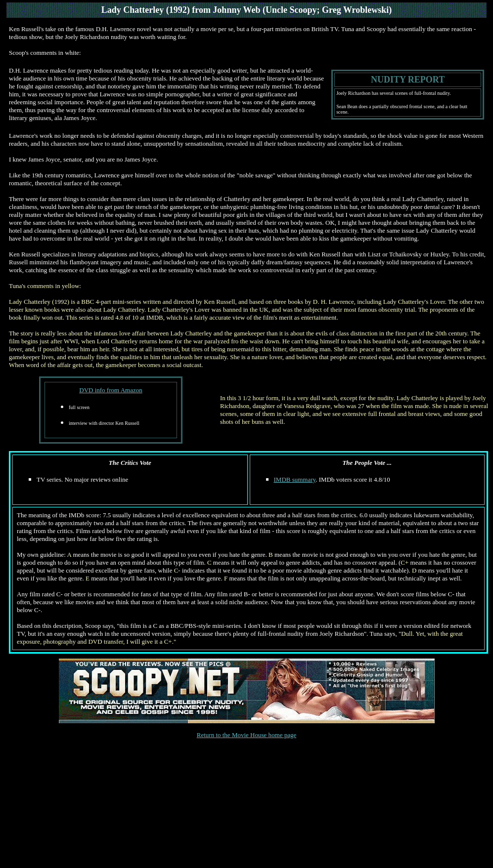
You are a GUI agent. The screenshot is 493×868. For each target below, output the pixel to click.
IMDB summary (295, 479)
